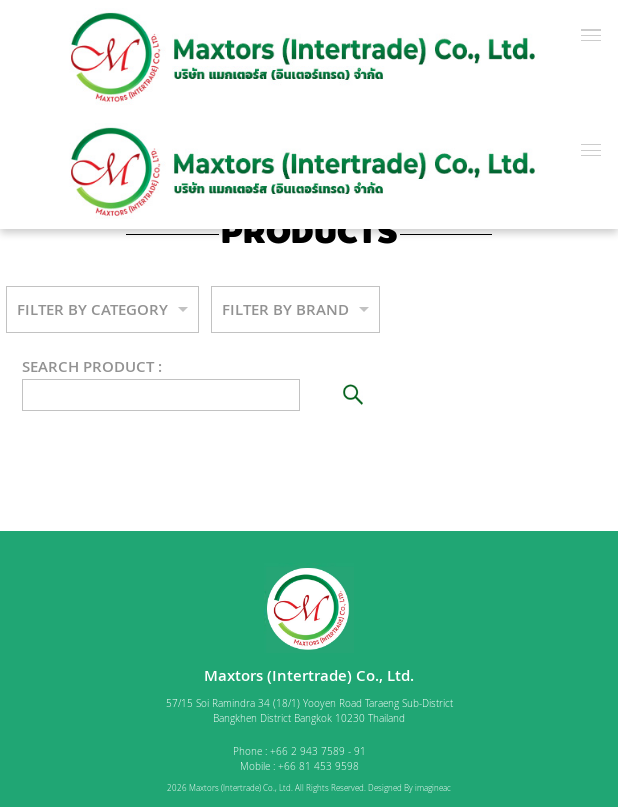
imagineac (433, 788)
